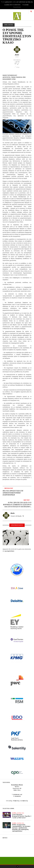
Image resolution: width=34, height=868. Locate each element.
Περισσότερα (17, 7)
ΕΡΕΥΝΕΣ (11, 25)
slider (14, 813)
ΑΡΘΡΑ (6, 25)
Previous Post (8, 488)
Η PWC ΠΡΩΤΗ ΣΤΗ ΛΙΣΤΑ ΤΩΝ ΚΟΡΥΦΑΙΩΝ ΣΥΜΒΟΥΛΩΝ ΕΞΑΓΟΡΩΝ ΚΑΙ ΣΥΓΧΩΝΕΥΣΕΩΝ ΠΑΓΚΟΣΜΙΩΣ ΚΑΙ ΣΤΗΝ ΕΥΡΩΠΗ (17, 506)
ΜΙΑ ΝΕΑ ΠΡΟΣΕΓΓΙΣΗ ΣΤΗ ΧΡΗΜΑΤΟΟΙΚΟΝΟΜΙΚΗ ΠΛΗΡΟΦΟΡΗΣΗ (13, 493)
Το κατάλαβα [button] (26, 5)
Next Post (27, 500)
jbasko (17, 55)
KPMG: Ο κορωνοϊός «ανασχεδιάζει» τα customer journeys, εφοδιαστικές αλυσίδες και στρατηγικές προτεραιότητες (21, 828)
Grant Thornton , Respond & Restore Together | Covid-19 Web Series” (22, 816)
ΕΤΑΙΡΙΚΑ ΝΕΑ (20, 813)
